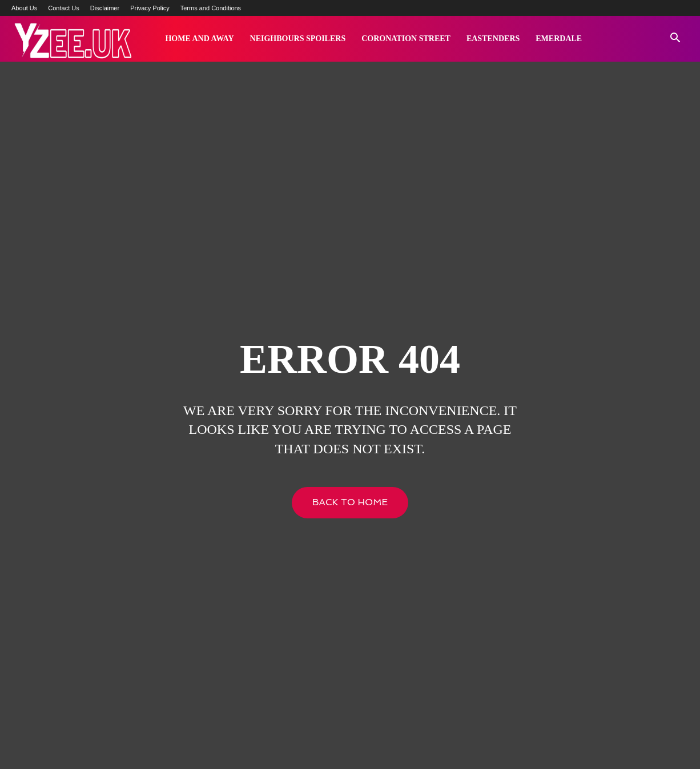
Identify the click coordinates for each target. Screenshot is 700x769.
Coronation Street (406, 39)
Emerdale (559, 39)
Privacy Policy (150, 8)
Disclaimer (105, 8)
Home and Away (199, 39)
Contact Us (63, 8)
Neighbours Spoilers (298, 39)
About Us (24, 8)
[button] (675, 39)
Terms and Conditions (211, 8)
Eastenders (493, 39)
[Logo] (72, 39)
